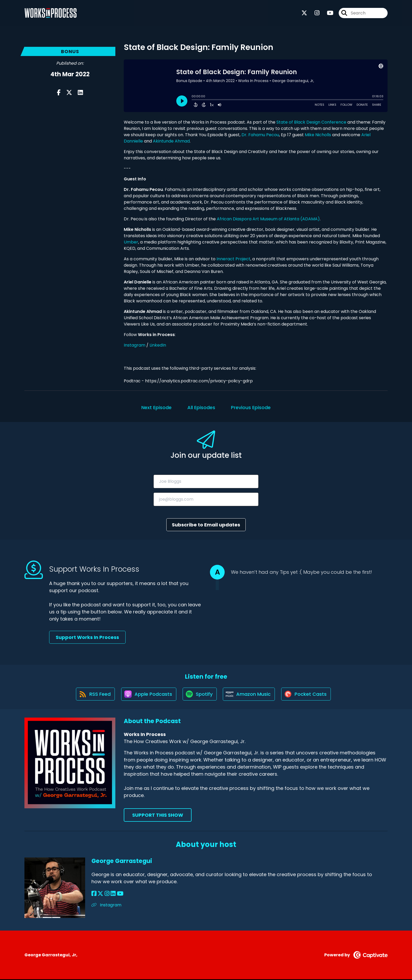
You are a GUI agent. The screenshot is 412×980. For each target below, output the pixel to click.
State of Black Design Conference (311, 122)
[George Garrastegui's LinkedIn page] (113, 894)
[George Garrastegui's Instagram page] (107, 894)
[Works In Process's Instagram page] (314, 13)
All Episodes (201, 407)
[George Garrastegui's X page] (100, 894)
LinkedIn (158, 345)
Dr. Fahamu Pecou (260, 135)
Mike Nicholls (318, 135)
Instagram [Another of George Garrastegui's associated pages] (106, 905)
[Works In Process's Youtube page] (327, 13)
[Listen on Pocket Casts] (307, 695)
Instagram (135, 345)
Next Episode (156, 407)
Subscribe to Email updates (206, 525)
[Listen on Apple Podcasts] (148, 694)
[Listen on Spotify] (200, 695)
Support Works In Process (87, 637)
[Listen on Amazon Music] (250, 694)
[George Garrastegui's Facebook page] (94, 894)
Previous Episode (251, 407)
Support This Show (158, 816)
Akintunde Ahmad (171, 141)
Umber (131, 242)
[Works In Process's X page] (304, 13)
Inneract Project (233, 259)
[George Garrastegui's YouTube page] (120, 894)
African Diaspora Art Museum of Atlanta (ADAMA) (268, 219)
